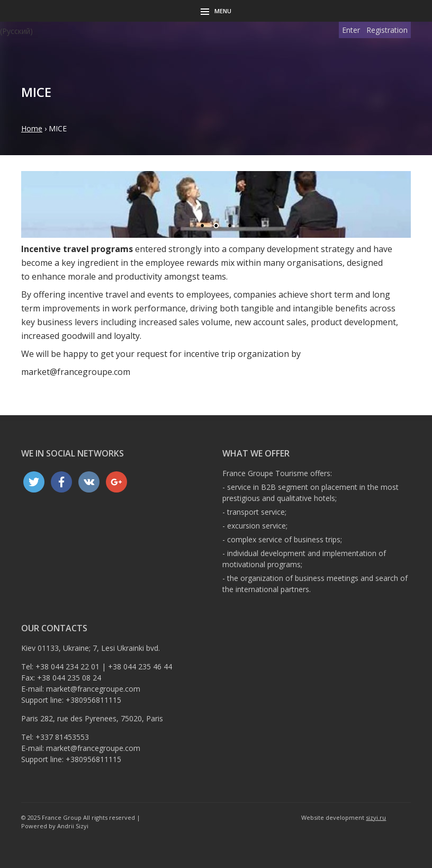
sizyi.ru (376, 817)
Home (32, 128)
